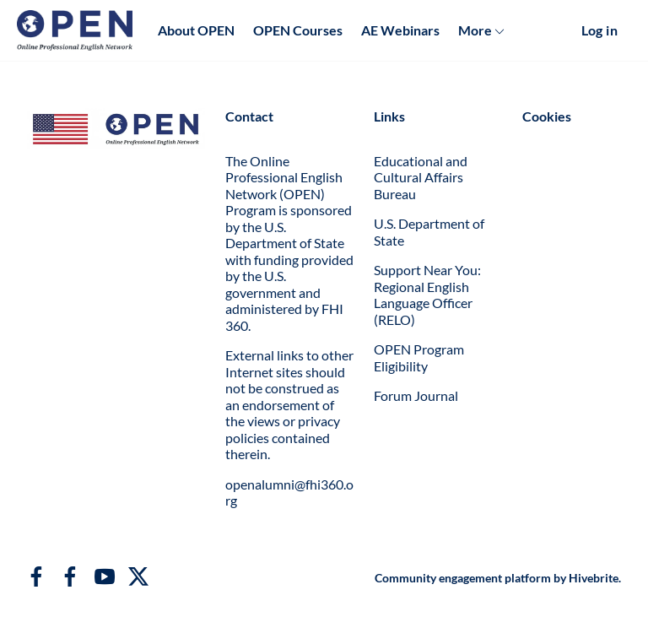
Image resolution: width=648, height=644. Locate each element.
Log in (599, 30)
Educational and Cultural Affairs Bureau (421, 177)
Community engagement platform (463, 578)
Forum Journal (416, 395)
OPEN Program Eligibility (419, 357)
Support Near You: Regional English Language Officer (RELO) (427, 295)
